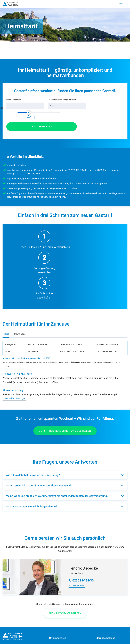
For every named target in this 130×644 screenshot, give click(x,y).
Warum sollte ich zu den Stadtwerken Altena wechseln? (39, 422)
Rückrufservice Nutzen (65, 550)
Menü (123, 5)
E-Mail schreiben (77, 522)
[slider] (74, 108)
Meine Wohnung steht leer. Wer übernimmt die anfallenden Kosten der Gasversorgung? (57, 433)
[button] (109, 108)
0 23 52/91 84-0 (14, 589)
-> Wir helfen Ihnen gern (14, 335)
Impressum (8, 637)
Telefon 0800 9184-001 (13, 605)
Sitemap (33, 637)
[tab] (6, 271)
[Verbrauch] (48, 111)
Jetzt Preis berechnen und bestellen (65, 368)
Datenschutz (21, 637)
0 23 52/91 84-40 (111, 596)
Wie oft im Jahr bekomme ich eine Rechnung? (33, 412)
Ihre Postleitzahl (14, 105)
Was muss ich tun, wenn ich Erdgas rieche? (31, 443)
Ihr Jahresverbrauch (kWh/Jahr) (44, 104)
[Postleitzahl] (19, 111)
